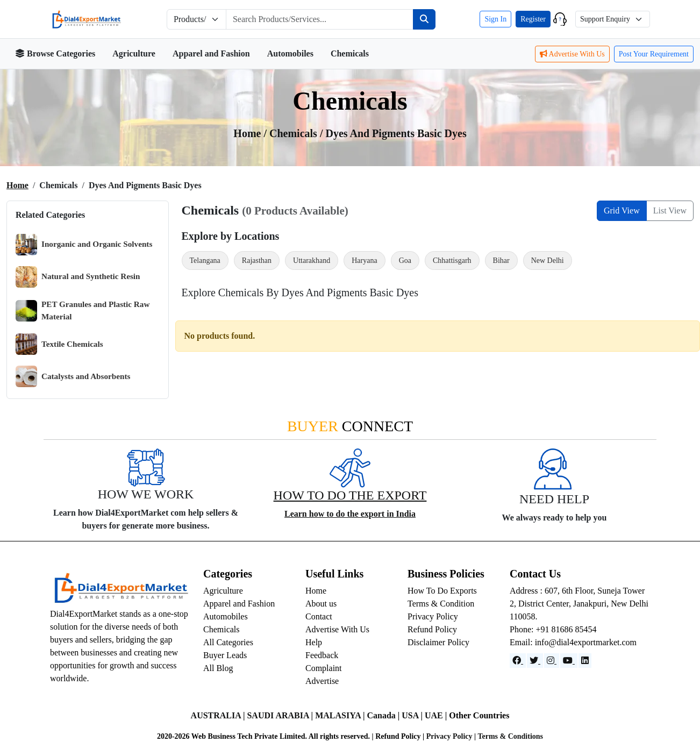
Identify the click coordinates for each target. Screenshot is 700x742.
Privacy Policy (433, 616)
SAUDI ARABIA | (281, 715)
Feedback (322, 655)
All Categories (228, 642)
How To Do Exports (442, 591)
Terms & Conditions (510, 736)
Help (314, 642)
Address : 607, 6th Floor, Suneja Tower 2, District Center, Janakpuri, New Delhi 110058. (579, 604)
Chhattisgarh (452, 261)
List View (670, 211)
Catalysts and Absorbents (73, 376)
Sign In (495, 19)
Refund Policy (432, 629)
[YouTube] (569, 661)
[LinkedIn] (585, 661)
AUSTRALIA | (219, 715)
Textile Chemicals (59, 344)
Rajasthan (257, 261)
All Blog (218, 668)
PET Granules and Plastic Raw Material (83, 311)
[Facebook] (518, 661)
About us (321, 604)
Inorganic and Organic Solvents (84, 245)
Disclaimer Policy (438, 642)
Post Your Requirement (654, 54)
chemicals (295, 133)
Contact (319, 616)
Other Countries (479, 715)
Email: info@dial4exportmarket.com (573, 642)
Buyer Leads (225, 655)
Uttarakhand (312, 261)
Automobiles (290, 53)
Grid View (622, 211)
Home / (251, 133)
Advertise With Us (572, 54)
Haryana (364, 261)
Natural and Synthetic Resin (78, 277)
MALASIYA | (341, 715)
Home (17, 185)
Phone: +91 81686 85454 (553, 629)
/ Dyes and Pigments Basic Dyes (393, 133)
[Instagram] (552, 661)
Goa (405, 261)
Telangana (205, 261)
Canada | (384, 715)
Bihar (501, 261)
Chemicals (350, 53)
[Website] (535, 661)
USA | (413, 715)
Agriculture (134, 53)
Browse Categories (55, 53)
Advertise (322, 681)
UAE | (437, 715)
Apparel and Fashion (211, 53)
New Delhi (548, 261)
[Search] (424, 19)
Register (533, 19)
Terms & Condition (441, 604)
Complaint (324, 668)
